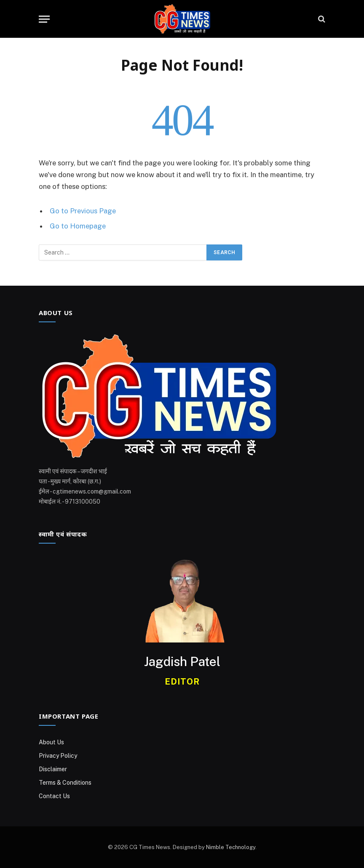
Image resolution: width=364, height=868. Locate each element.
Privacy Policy (58, 756)
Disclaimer (53, 769)
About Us (51, 742)
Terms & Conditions (65, 783)
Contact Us (54, 796)
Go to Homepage (78, 226)
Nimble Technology (231, 847)
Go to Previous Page (83, 211)
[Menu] (44, 19)
